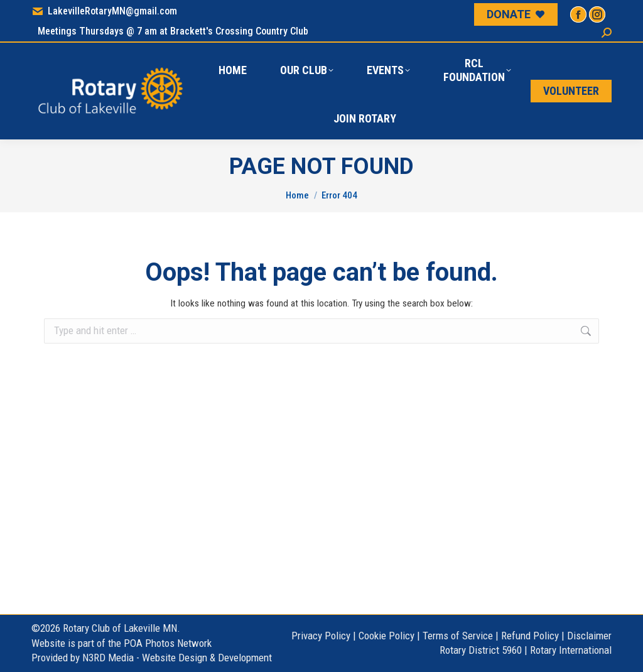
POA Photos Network (168, 643)
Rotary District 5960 (481, 650)
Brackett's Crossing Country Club (239, 31)
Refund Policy (530, 636)
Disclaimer (589, 636)
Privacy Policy (321, 636)
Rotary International (571, 650)
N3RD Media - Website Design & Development (177, 658)
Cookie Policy (386, 636)
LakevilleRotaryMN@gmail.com (104, 11)
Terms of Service (458, 636)
